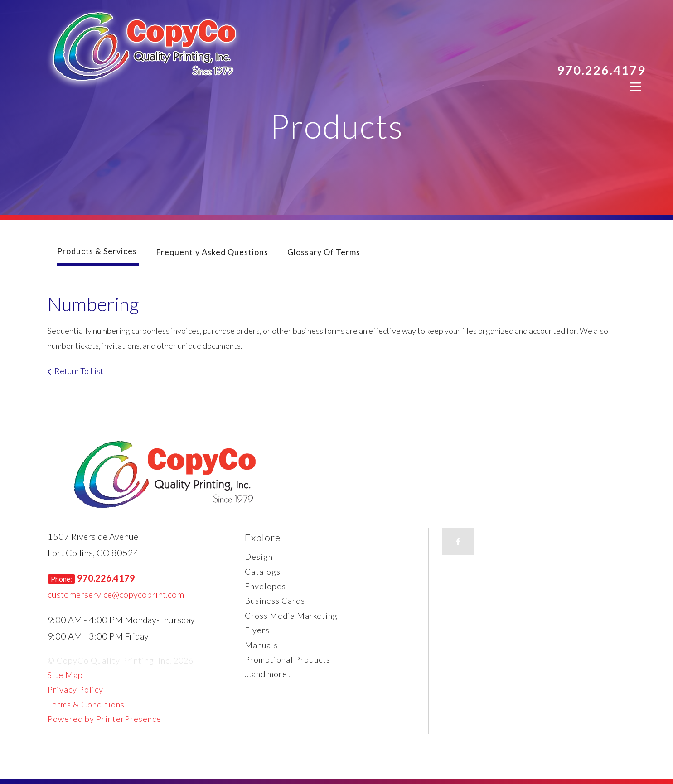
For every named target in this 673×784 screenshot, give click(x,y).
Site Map (65, 675)
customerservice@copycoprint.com (116, 594)
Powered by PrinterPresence (104, 719)
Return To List (79, 371)
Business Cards (275, 601)
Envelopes (265, 586)
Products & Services (97, 251)
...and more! (268, 674)
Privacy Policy (75, 689)
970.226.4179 (601, 70)
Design (259, 557)
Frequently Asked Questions (212, 252)
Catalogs (263, 572)
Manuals (261, 645)
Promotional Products (288, 659)
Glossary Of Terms (324, 252)
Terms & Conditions (86, 704)
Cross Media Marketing (291, 616)
